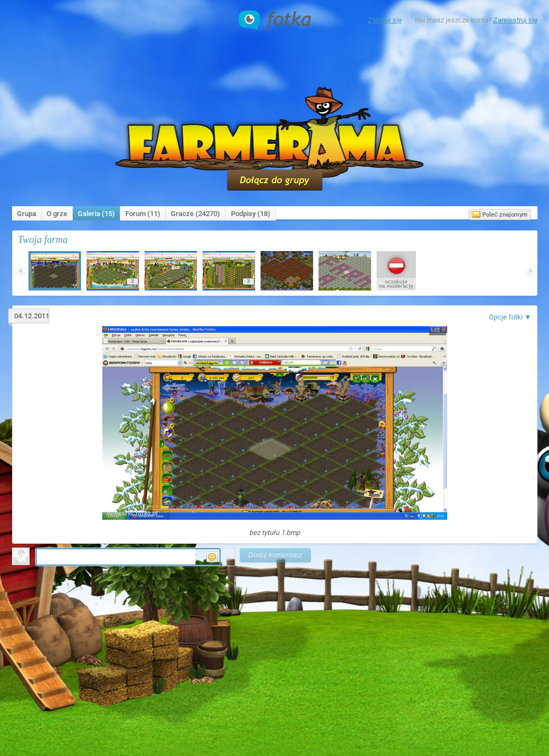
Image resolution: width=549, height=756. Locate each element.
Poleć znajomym (500, 214)
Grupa (27, 214)
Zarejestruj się (515, 20)
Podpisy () (251, 214)
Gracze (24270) (195, 214)
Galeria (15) (96, 214)
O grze (57, 214)
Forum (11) (143, 214)
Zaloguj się (385, 20)
